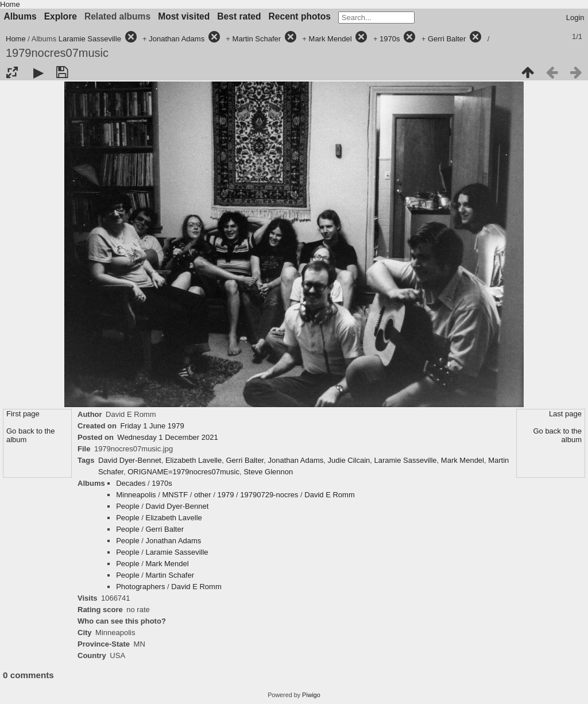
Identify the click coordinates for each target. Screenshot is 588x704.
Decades (131, 483)
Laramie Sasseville (90, 39)
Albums (20, 16)
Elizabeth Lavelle (194, 460)
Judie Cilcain (349, 460)
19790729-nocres (269, 495)
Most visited (184, 16)
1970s (390, 39)
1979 (226, 495)
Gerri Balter (447, 39)
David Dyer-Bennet (130, 460)
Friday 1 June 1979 (152, 426)
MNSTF (175, 495)
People (127, 506)
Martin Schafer (257, 39)
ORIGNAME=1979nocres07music (183, 472)
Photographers (140, 587)
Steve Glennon (268, 472)
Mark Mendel (330, 39)
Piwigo (311, 695)
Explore (61, 16)
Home (10, 4)
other (203, 495)
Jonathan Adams (177, 39)
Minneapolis (136, 495)
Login (575, 18)
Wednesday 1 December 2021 (167, 437)
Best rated (239, 16)
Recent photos (300, 16)
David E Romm (329, 495)
